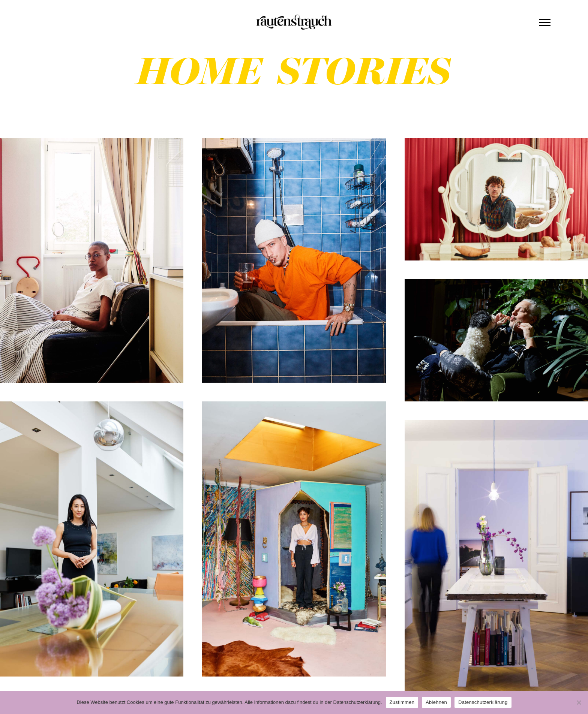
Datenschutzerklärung (483, 702)
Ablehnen (436, 702)
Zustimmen (402, 702)
